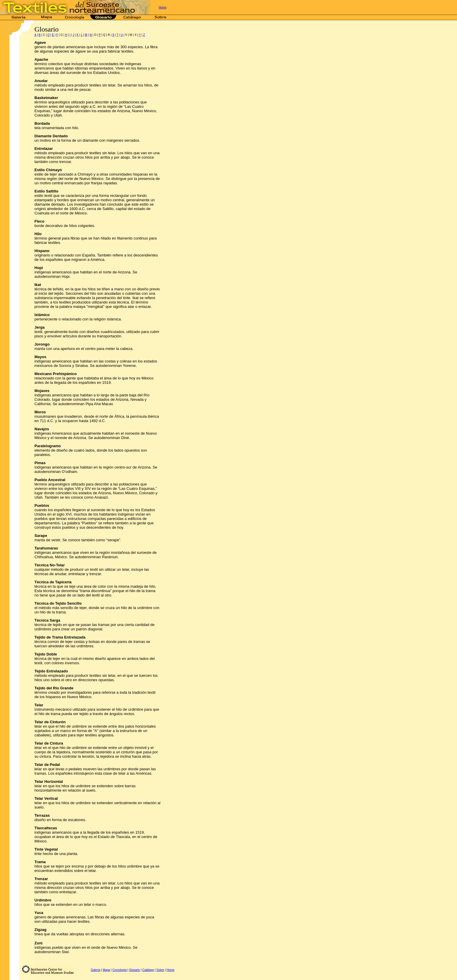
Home (163, 7)
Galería (96, 970)
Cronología (120, 970)
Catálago (148, 970)
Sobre (160, 970)
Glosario (134, 970)
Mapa (106, 970)
